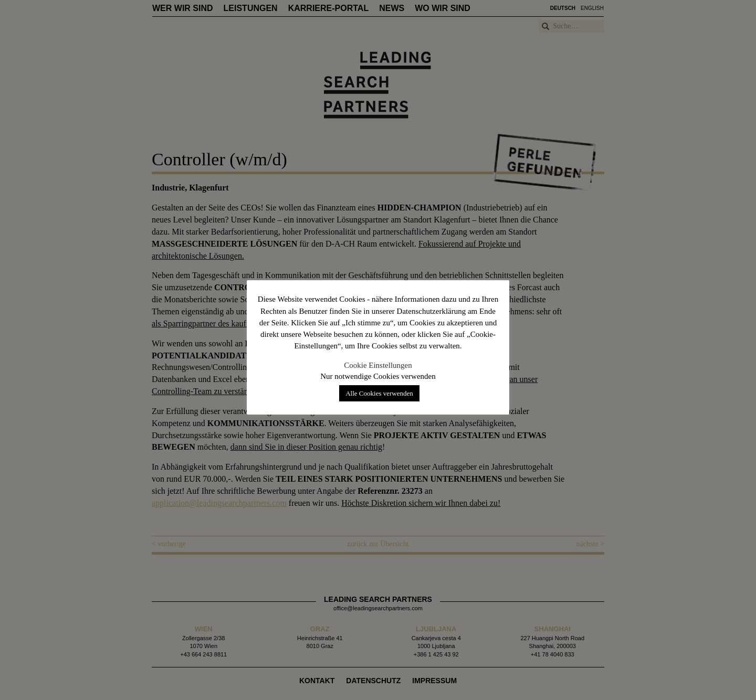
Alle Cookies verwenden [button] (379, 393)
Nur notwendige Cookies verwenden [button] (378, 376)
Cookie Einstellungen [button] (378, 365)
